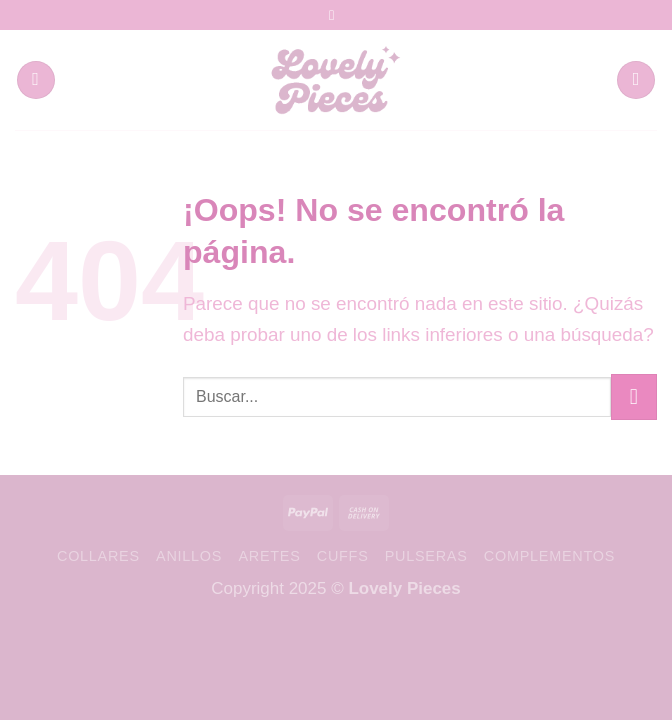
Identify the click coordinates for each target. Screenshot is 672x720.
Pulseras (426, 556)
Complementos (549, 556)
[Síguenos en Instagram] (336, 15)
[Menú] (36, 80)
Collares (98, 556)
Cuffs (343, 556)
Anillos (189, 556)
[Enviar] (634, 397)
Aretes (269, 556)
